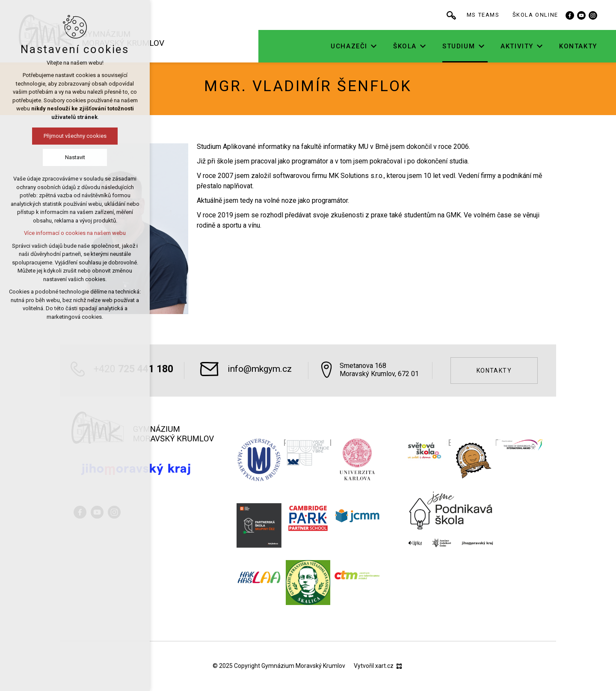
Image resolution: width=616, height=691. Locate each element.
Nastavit (39, 157)
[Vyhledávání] (477, 15)
